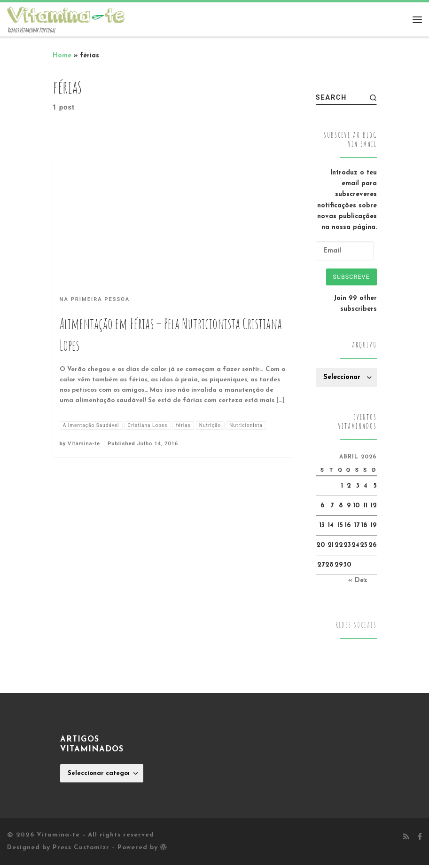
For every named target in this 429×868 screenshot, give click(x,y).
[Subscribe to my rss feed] (406, 840)
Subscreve (349, 278)
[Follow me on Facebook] (420, 840)
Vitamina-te (84, 457)
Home (62, 56)
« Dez (358, 583)
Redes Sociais (356, 628)
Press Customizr (81, 850)
